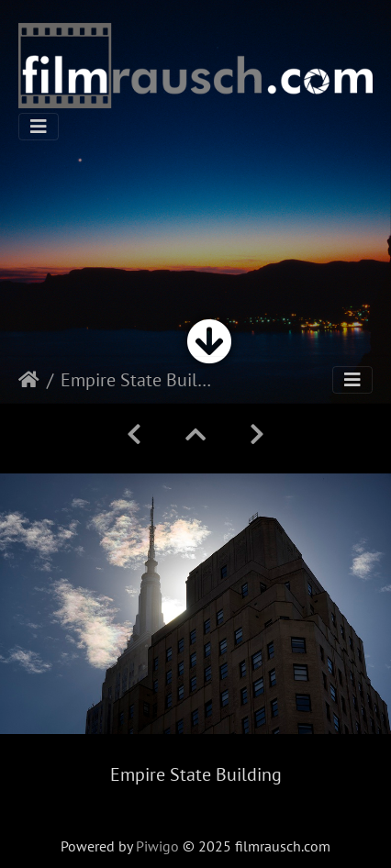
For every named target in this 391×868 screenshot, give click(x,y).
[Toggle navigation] (39, 127)
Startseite (29, 380)
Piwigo (157, 846)
